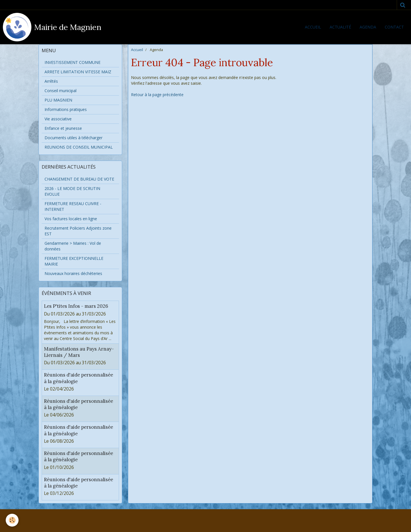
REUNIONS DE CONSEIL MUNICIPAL (79, 147)
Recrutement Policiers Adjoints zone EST (78, 231)
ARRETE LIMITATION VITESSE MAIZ (78, 72)
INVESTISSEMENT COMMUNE (72, 62)
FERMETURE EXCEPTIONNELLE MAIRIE (74, 261)
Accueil (313, 27)
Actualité (340, 27)
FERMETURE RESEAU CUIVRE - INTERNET (73, 206)
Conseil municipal (61, 91)
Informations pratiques (66, 109)
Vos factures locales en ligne (71, 219)
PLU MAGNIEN (58, 100)
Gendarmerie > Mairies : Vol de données (73, 246)
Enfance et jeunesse (63, 128)
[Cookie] (12, 520)
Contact (394, 27)
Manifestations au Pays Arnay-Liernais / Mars (79, 352)
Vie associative (58, 119)
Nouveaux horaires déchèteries (73, 273)
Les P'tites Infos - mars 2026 (76, 306)
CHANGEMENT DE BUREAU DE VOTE (79, 179)
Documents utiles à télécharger (73, 138)
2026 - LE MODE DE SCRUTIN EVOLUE (72, 191)
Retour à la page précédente (157, 95)
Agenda (368, 27)
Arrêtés (51, 81)
